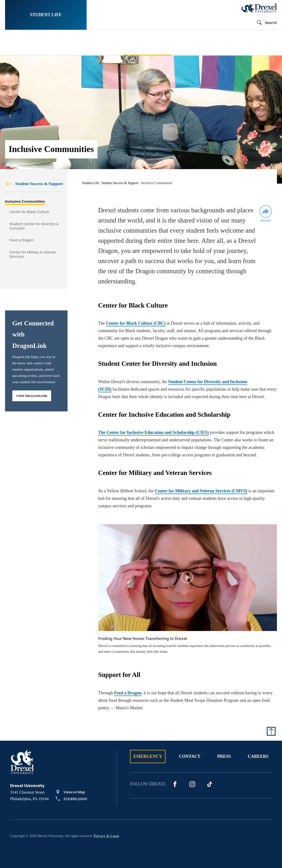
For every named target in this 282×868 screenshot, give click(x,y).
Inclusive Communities (25, 202)
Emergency (148, 756)
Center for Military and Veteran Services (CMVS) (201, 491)
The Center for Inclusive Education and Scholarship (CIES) (154, 432)
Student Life (46, 15)
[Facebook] (175, 784)
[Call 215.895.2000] (71, 799)
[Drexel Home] (259, 8)
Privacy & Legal (106, 836)
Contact (190, 756)
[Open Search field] (265, 23)
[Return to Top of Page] (271, 731)
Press (224, 756)
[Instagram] (192, 784)
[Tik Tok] (210, 784)
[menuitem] (28, 43)
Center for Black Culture (29, 212)
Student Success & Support (34, 184)
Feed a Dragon (22, 240)
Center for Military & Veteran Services (33, 255)
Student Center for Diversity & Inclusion (34, 226)
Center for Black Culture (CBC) (136, 323)
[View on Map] (71, 793)
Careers (258, 756)
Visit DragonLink (32, 396)
